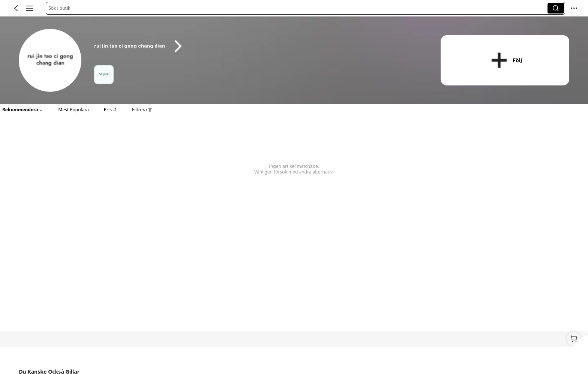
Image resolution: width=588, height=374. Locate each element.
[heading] (258, 46)
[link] (50, 61)
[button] (298, 8)
